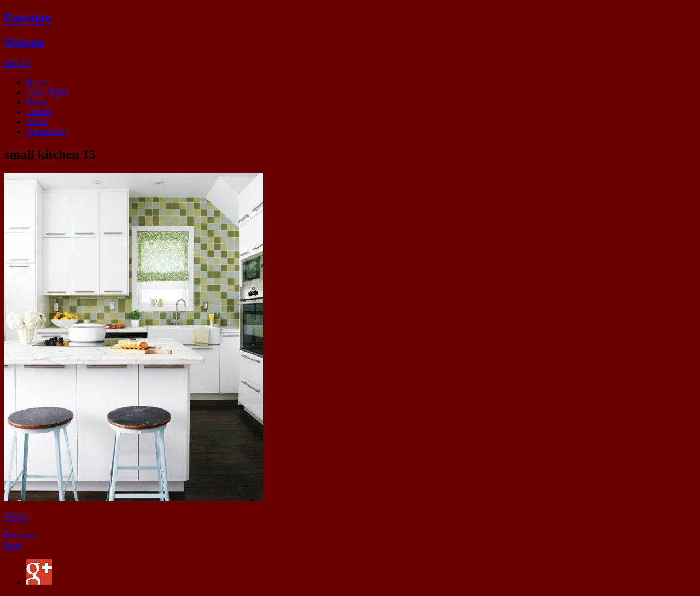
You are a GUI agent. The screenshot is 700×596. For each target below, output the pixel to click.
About (37, 122)
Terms (37, 102)
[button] (17, 64)
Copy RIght (47, 92)
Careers (40, 112)
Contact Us (46, 132)
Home (37, 82)
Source (16, 516)
